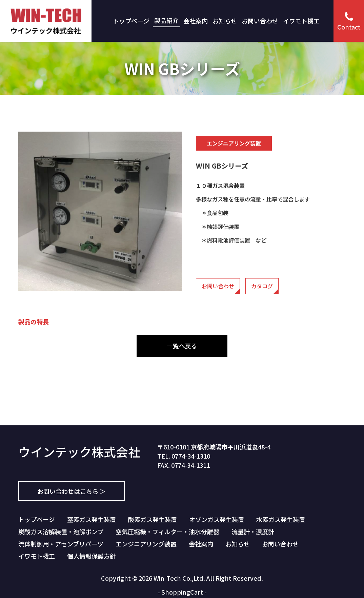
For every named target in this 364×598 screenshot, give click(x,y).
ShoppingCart (182, 592)
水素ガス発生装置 (281, 519)
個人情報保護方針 (92, 556)
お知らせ (225, 21)
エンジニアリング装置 (146, 544)
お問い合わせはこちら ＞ (72, 491)
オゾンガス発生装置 (217, 519)
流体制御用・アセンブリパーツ (61, 544)
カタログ (262, 286)
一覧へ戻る (182, 346)
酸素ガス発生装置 (153, 519)
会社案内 (196, 21)
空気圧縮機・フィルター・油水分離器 (167, 532)
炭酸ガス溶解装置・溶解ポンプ (61, 532)
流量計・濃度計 (253, 532)
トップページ (131, 21)
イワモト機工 (301, 21)
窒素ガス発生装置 (92, 519)
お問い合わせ (260, 21)
